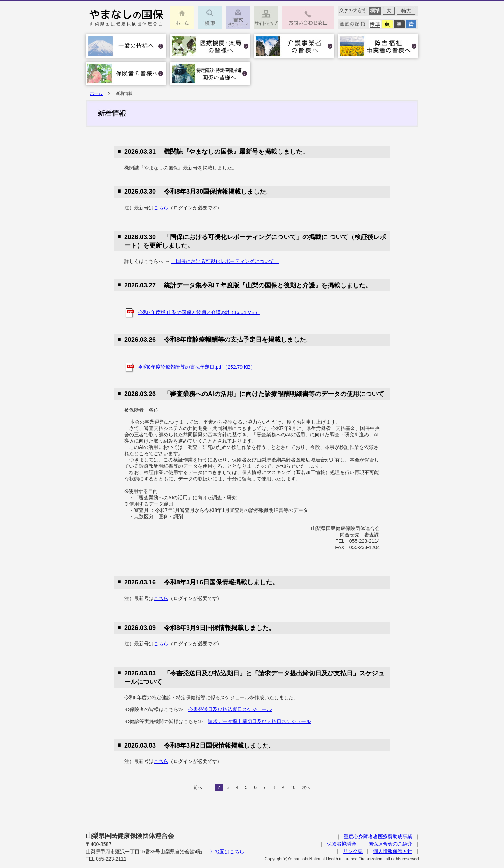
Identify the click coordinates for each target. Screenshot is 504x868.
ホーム (96, 93)
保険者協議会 (342, 844)
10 (293, 787)
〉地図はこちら (227, 852)
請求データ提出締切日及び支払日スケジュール (259, 721)
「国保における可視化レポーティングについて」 (225, 261)
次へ (306, 787)
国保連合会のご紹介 (390, 844)
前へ (198, 787)
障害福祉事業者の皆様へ (378, 46)
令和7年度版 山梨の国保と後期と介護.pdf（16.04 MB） (199, 312)
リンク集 (353, 851)
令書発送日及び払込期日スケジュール (230, 709)
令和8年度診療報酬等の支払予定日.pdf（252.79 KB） (197, 367)
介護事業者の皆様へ (294, 46)
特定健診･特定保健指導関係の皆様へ (210, 74)
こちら (161, 208)
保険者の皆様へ (126, 74)
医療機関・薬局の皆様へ (210, 46)
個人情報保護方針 (393, 851)
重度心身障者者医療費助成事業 (378, 836)
